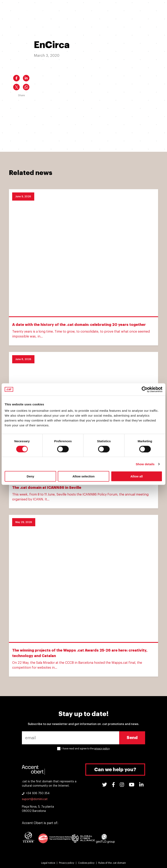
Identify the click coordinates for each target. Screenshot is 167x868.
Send (132, 738)
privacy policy (102, 749)
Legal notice (48, 863)
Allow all (136, 476)
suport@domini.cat (35, 799)
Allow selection (83, 476)
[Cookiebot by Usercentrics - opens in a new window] (145, 389)
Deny (31, 476)
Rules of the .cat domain (112, 863)
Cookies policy (86, 863)
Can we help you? (115, 770)
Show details (145, 464)
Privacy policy (67, 863)
